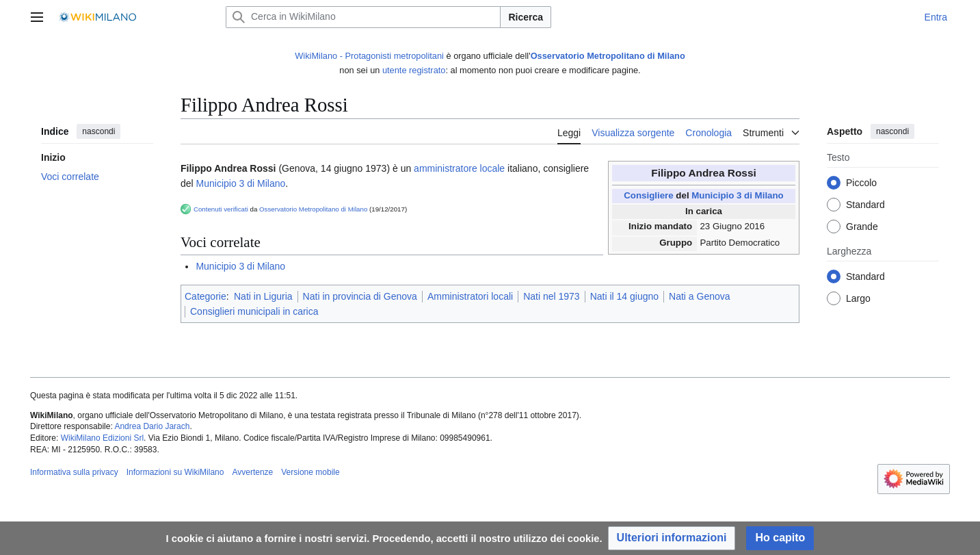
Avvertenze (252, 472)
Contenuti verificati (221, 209)
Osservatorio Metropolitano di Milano (608, 56)
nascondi (98, 131)
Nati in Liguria (263, 296)
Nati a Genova (700, 296)
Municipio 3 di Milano (737, 195)
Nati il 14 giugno (624, 296)
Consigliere (648, 195)
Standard (865, 205)
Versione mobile (310, 472)
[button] (672, 538)
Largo (858, 299)
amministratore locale (459, 168)
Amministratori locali (470, 296)
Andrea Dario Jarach (152, 426)
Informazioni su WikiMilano (175, 472)
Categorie (206, 296)
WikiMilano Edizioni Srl (102, 438)
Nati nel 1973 (552, 296)
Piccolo (861, 183)
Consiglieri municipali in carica (254, 311)
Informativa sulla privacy (74, 472)
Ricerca (526, 17)
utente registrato (414, 70)
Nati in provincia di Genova (360, 296)
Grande (862, 227)
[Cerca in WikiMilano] (363, 17)
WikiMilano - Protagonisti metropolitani (369, 56)
